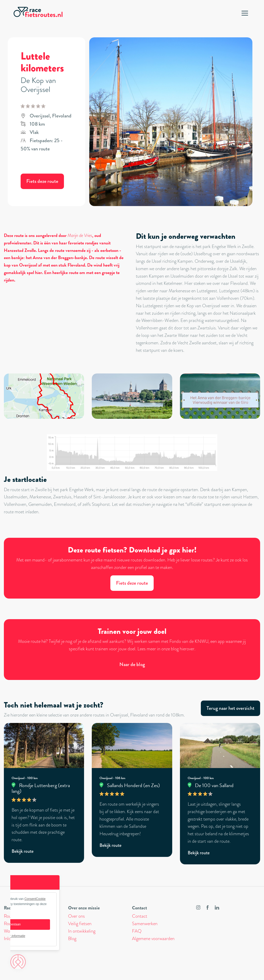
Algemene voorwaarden (153, 939)
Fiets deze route (42, 181)
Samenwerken (145, 924)
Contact (140, 916)
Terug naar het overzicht (230, 708)
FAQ (137, 931)
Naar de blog (132, 664)
